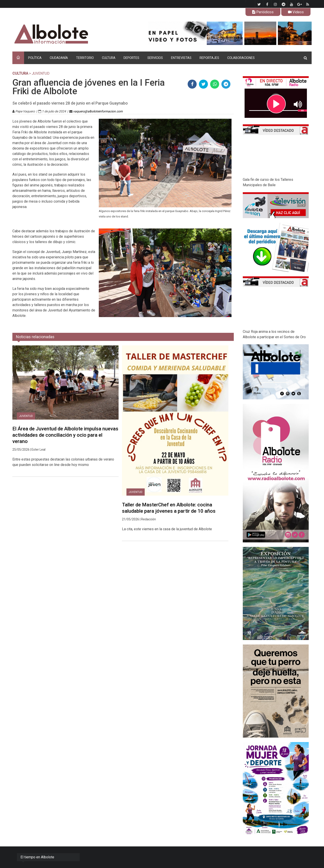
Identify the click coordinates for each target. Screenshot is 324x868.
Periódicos (263, 12)
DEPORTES (131, 58)
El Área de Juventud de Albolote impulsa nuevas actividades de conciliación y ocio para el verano (65, 435)
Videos (296, 12)
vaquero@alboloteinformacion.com (98, 111)
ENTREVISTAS (181, 58)
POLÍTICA (35, 58)
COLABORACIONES (241, 58)
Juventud (26, 416)
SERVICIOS (155, 58)
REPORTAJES (209, 58)
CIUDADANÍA (59, 58)
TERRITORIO (85, 58)
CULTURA (109, 58)
